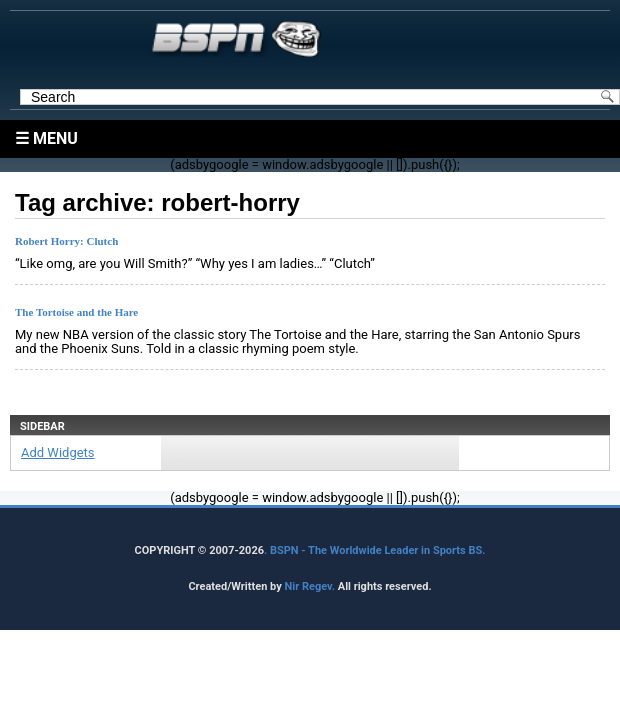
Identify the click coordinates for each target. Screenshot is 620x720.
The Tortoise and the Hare (76, 312)
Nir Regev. (310, 586)
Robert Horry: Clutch (66, 241)
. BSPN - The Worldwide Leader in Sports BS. (374, 550)
